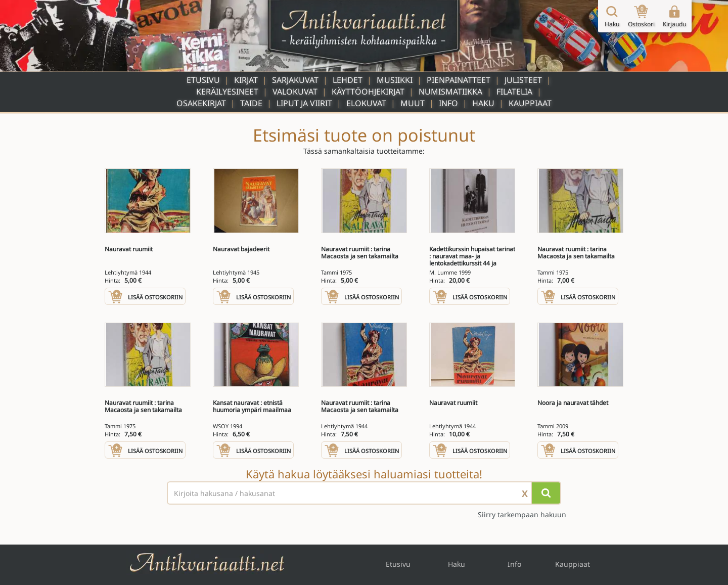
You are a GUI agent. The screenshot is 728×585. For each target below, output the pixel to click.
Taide (251, 103)
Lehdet (348, 80)
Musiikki (395, 80)
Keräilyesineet (227, 92)
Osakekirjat (201, 103)
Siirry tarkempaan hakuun (522, 514)
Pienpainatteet (459, 80)
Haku (483, 103)
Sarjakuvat (295, 80)
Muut (413, 103)
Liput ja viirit (304, 103)
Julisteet (523, 80)
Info (448, 103)
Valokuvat (295, 92)
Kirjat (246, 80)
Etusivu (203, 80)
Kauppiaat (530, 103)
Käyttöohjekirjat (368, 92)
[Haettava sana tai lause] (364, 493)
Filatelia (514, 92)
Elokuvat (366, 103)
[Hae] (546, 493)
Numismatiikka (450, 92)
